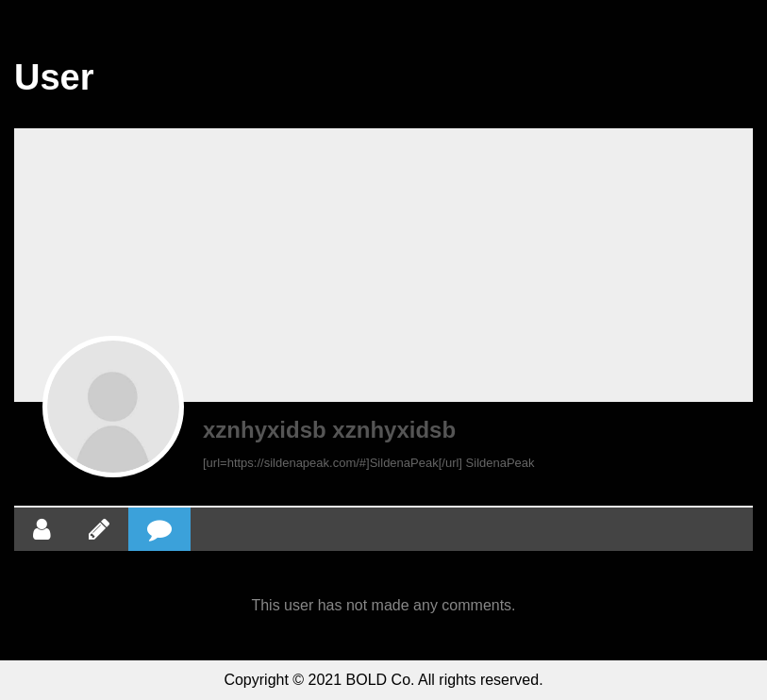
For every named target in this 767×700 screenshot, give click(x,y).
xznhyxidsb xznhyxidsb (329, 430)
